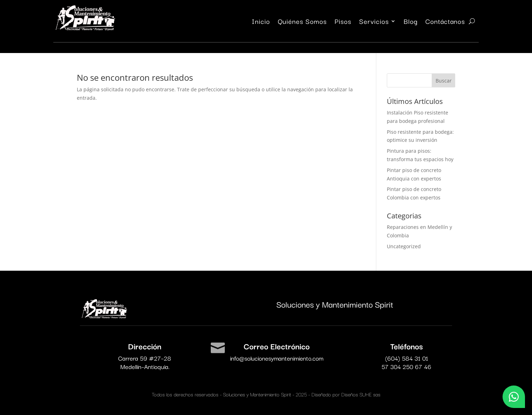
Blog (411, 22)
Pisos (343, 22)
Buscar (444, 81)
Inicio (261, 22)
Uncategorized (404, 246)
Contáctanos (445, 22)
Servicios (374, 22)
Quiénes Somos (302, 22)
